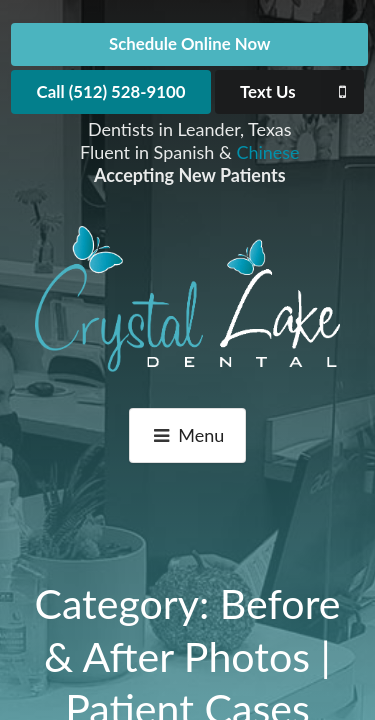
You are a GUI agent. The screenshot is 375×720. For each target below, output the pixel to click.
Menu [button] (188, 435)
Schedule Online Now (189, 43)
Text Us (302, 91)
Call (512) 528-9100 (111, 91)
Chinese (267, 152)
